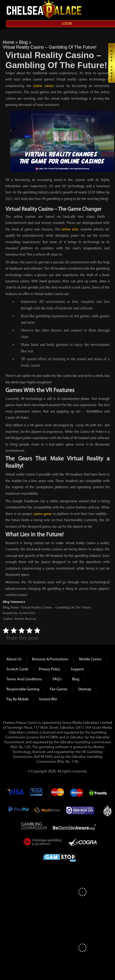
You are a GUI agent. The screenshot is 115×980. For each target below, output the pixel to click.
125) (27, 747)
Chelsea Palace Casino (45, 9)
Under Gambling (43, 843)
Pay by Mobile (18, 699)
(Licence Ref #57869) (42, 737)
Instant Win (48, 699)
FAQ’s (57, 679)
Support (77, 669)
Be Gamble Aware (76, 827)
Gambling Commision (34, 827)
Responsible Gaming (23, 689)
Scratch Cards (17, 669)
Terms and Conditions (24, 679)
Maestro (77, 794)
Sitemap (85, 689)
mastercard (57, 794)
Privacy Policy (50, 669)
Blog (23, 42)
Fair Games (59, 689)
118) (75, 762)
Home (9, 42)
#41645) (47, 757)
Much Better (47, 810)
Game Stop (60, 857)
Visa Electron (37, 794)
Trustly (100, 794)
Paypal (18, 810)
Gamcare (82, 810)
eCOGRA (82, 843)
